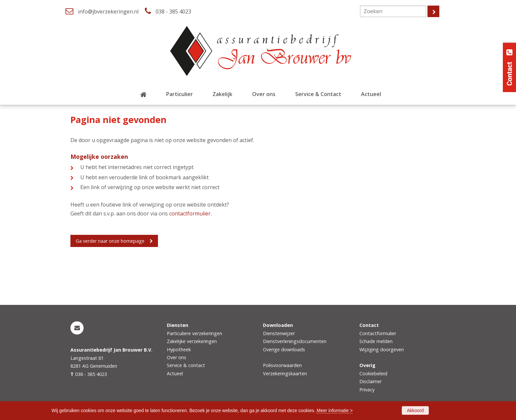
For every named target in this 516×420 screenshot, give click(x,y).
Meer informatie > (335, 410)
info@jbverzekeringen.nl (108, 12)
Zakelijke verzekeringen (192, 341)
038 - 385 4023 (173, 12)
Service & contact (186, 365)
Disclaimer (371, 381)
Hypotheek (179, 349)
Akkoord (415, 410)
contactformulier (190, 213)
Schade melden (376, 341)
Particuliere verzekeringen (194, 333)
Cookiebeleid (373, 373)
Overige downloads (284, 349)
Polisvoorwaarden (282, 365)
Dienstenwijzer (279, 333)
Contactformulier (378, 333)
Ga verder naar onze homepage (110, 241)
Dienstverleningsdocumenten (295, 341)
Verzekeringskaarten (285, 373)
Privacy (367, 390)
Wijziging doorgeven (382, 349)
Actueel (175, 373)
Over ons (177, 357)
